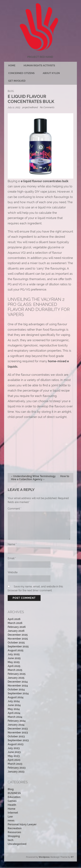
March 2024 (15, 717)
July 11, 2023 (14, 107)
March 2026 (15, 623)
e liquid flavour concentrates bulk (45, 181)
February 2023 (17, 768)
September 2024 (18, 693)
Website (13, 572)
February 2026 (17, 627)
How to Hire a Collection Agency (40, 478)
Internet (13, 813)
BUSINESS (14, 793)
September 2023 (18, 740)
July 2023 (14, 748)
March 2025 (15, 670)
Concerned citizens (21, 73)
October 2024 (16, 689)
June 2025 (14, 658)
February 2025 (17, 674)
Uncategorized (17, 844)
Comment (14, 509)
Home (12, 66)
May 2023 (14, 756)
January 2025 (16, 678)
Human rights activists (39, 66)
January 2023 (16, 772)
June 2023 (14, 752)
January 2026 (16, 631)
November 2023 (18, 733)
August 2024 (16, 697)
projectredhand (30, 107)
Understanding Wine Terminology (34, 476)
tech (11, 840)
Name (12, 544)
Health (12, 805)
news (11, 821)
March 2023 (15, 764)
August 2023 (16, 744)
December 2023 (18, 729)
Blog (11, 91)
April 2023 (14, 760)
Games (12, 801)
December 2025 (18, 635)
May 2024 (14, 709)
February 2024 (17, 721)
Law (10, 817)
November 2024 (18, 686)
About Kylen (51, 73)
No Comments (47, 107)
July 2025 (14, 654)
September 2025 (18, 646)
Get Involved (17, 81)
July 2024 (14, 701)
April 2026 (14, 619)
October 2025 (16, 643)
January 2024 (16, 725)
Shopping (14, 836)
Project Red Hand (40, 57)
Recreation (15, 828)
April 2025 (14, 666)
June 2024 (14, 705)
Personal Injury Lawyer (22, 824)
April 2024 (14, 713)
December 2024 (18, 682)
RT (72, 857)
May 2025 (14, 662)
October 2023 (16, 736)
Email (12, 558)
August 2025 (16, 650)
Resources (14, 832)
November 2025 (18, 639)
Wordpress (44, 857)
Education (14, 797)
